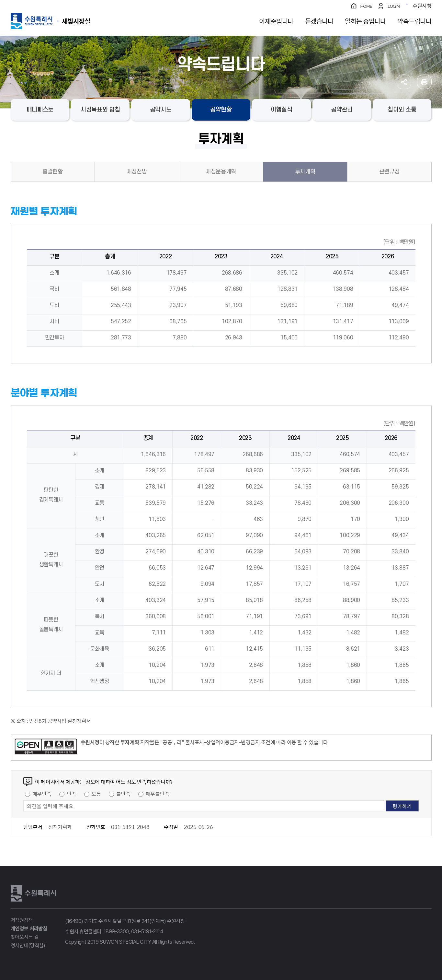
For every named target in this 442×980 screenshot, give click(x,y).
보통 (96, 794)
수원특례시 (33, 893)
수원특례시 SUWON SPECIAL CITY (76, 21)
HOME (366, 6)
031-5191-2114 (147, 932)
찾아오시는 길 (25, 937)
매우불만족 (158, 794)
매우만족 (42, 794)
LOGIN (394, 6)
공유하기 (404, 82)
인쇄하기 (424, 82)
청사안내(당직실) (28, 945)
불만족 (123, 794)
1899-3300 (116, 932)
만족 (71, 794)
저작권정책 (22, 920)
